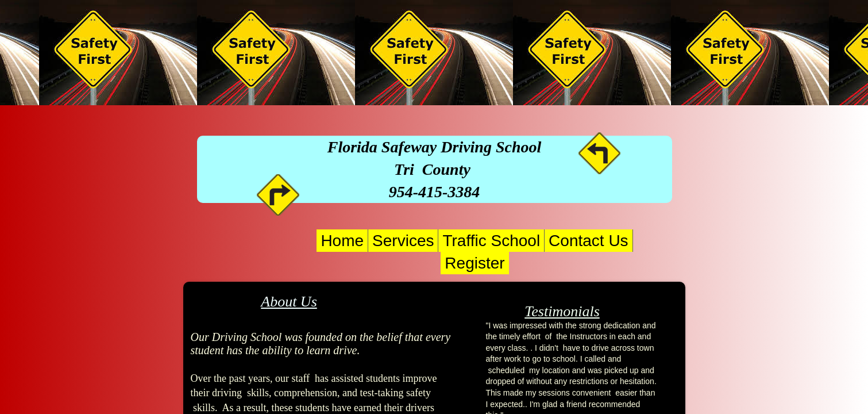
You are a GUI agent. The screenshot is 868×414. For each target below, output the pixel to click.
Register (474, 263)
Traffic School (491, 241)
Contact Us (589, 241)
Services (403, 241)
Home (342, 241)
